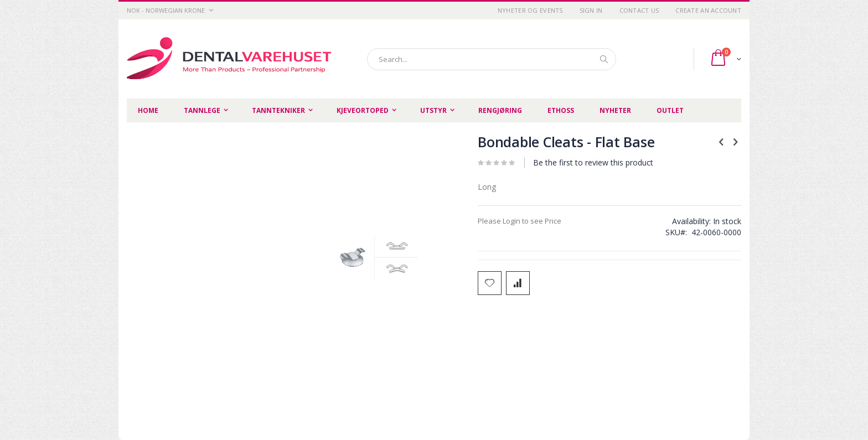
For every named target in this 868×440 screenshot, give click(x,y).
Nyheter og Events (530, 10)
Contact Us (639, 10)
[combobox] (492, 59)
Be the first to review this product (593, 162)
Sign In (591, 10)
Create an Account (708, 10)
